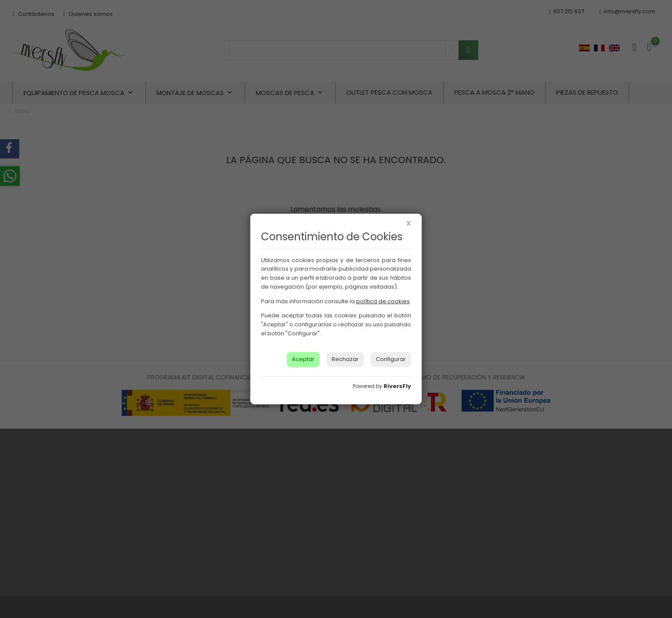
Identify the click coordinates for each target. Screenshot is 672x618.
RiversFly (397, 386)
